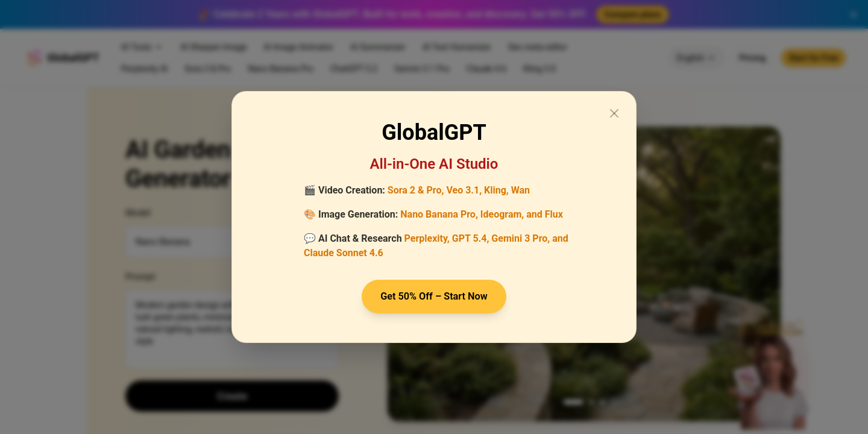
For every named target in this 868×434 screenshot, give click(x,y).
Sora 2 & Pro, (416, 189)
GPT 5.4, (471, 237)
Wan (520, 189)
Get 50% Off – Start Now (434, 296)
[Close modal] (614, 112)
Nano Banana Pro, (439, 213)
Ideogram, (502, 213)
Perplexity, (427, 237)
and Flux (545, 213)
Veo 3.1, (464, 189)
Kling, (496, 189)
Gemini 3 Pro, (520, 237)
